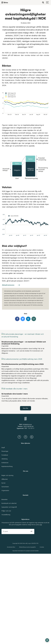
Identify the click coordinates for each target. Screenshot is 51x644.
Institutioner (5, 463)
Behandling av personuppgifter (27, 547)
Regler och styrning (7, 475)
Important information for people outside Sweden (26, 551)
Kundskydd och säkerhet (9, 503)
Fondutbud (5, 455)
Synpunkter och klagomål (9, 507)
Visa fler (26, 408)
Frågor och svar (6, 511)
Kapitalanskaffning (7, 466)
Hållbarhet (5, 479)
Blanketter (5, 499)
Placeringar (5, 451)
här (41, 525)
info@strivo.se (27, 424)
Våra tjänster (26, 443)
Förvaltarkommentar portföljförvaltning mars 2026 (23, 364)
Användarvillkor (11, 547)
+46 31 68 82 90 (28, 426)
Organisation (5, 490)
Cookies (42, 547)
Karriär (3, 483)
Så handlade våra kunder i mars (15, 394)
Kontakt (26, 495)
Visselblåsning (6, 515)
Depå (3, 448)
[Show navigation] (47, 2)
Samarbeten (5, 487)
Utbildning (4, 459)
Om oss (26, 471)
